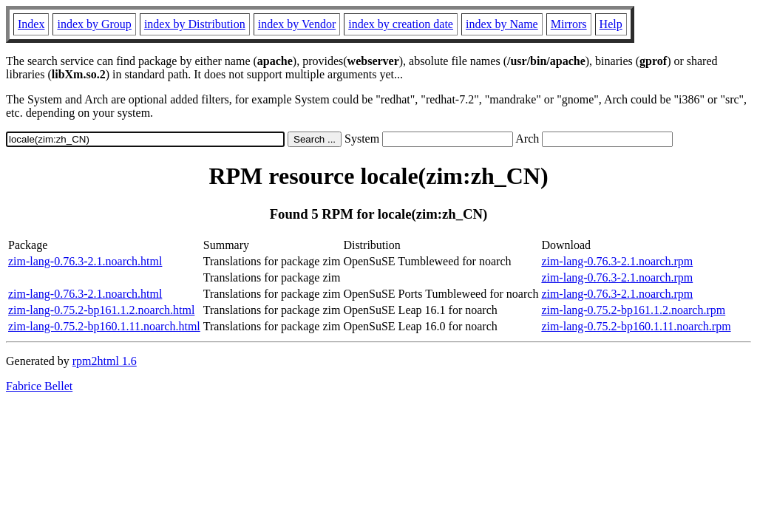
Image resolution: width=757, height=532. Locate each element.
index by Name (502, 24)
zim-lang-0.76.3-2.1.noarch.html (85, 261)
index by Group (94, 24)
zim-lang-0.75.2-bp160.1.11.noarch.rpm (636, 326)
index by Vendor (297, 24)
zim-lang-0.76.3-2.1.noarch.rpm (617, 261)
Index (31, 24)
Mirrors (569, 24)
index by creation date (401, 24)
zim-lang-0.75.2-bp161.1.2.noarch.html (101, 310)
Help (611, 24)
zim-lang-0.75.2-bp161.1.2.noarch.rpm (633, 310)
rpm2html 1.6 (105, 361)
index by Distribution (195, 24)
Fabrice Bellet (39, 386)
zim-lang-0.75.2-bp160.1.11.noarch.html (104, 326)
